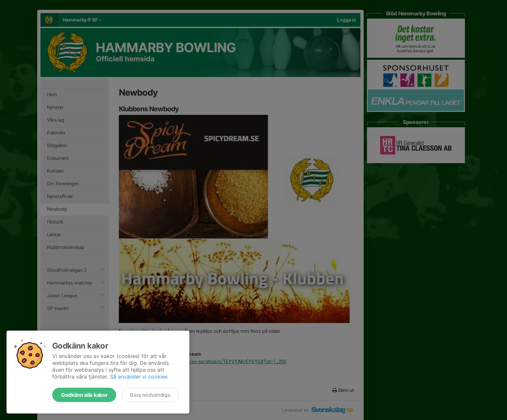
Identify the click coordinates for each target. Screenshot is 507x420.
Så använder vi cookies (139, 377)
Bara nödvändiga (150, 395)
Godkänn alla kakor (84, 395)
